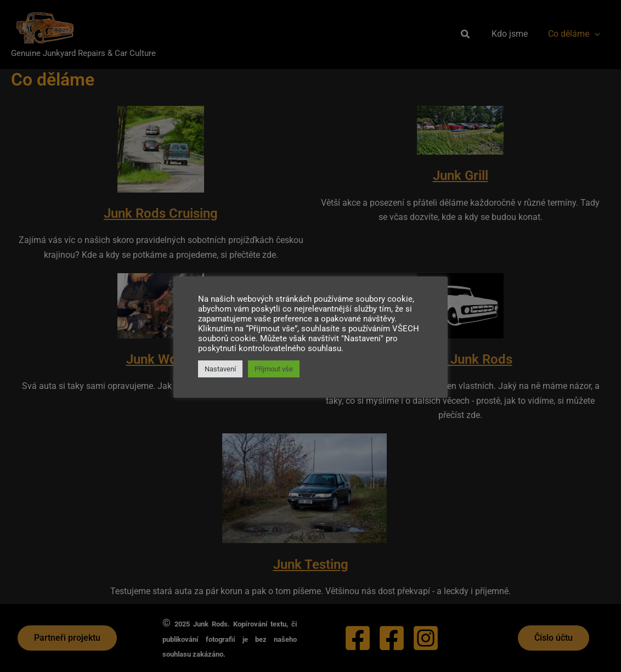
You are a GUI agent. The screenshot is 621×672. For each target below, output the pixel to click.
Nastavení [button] (220, 369)
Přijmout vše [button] (274, 369)
